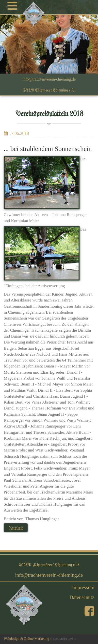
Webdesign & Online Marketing (26, 639)
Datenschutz (82, 597)
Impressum (83, 587)
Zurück (16, 528)
